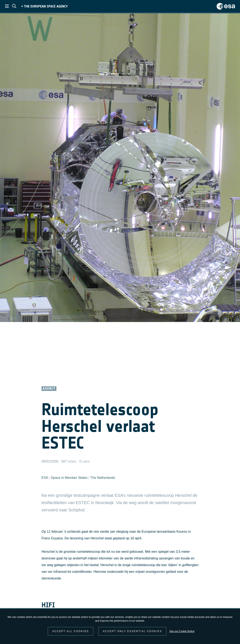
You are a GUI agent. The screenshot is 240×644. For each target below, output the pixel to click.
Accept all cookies (70, 631)
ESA (45, 478)
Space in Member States (69, 478)
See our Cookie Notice (182, 631)
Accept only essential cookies (133, 631)
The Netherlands (103, 478)
